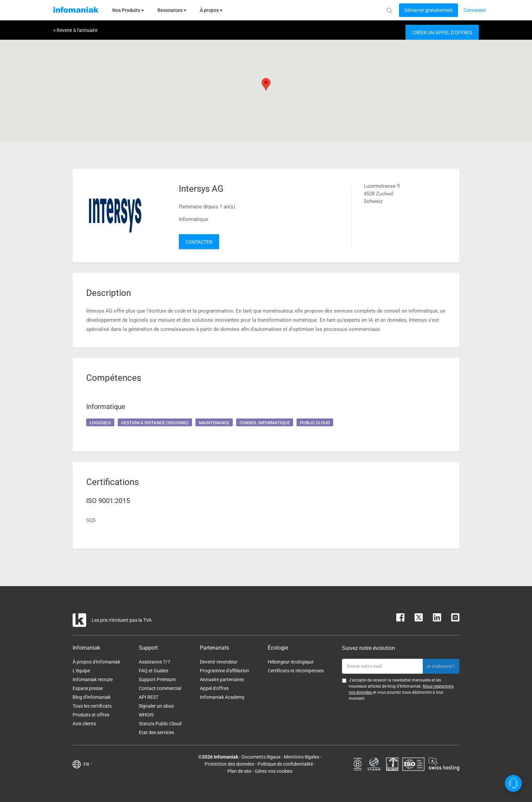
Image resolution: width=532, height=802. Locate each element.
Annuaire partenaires (222, 679)
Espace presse (88, 688)
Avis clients (84, 724)
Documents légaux (261, 757)
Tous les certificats (92, 706)
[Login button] (429, 10)
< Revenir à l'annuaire (75, 30)
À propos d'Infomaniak (96, 662)
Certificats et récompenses (296, 671)
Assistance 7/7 (155, 662)
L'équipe (81, 671)
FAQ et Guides (154, 671)
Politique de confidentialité (285, 764)
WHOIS (146, 715)
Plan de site (239, 771)
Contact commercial (160, 688)
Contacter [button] (199, 242)
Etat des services (156, 732)
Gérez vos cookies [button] (274, 771)
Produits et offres (91, 715)
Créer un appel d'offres (442, 33)
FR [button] (88, 764)
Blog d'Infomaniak (92, 697)
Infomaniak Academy (222, 697)
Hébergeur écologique (291, 662)
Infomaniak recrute (93, 679)
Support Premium (157, 679)
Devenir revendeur (219, 662)
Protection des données (229, 764)
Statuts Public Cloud (160, 724)
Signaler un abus (156, 706)
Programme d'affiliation (224, 671)
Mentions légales (302, 757)
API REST (149, 697)
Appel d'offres (214, 688)
